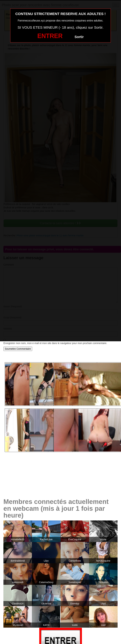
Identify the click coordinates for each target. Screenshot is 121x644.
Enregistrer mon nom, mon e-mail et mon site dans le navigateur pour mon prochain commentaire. (55, 343)
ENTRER (50, 36)
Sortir (79, 37)
